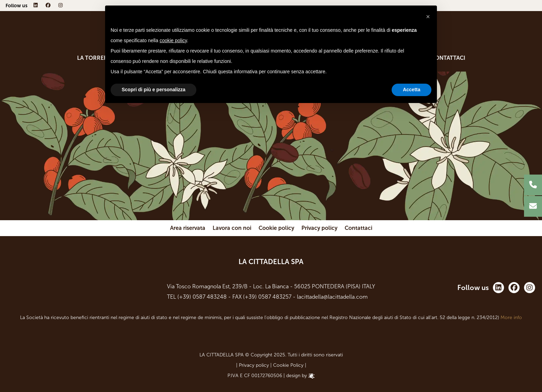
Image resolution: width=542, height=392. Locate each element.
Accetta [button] (412, 90)
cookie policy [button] (173, 40)
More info (511, 318)
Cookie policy (276, 228)
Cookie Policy (288, 365)
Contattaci (448, 58)
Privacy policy (319, 228)
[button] (428, 17)
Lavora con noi (232, 228)
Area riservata (188, 228)
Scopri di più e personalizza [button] (153, 90)
